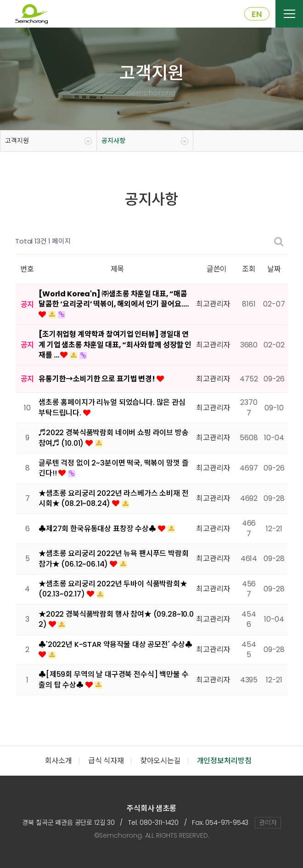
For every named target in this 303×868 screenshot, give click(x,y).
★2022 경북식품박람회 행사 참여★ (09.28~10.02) (116, 619)
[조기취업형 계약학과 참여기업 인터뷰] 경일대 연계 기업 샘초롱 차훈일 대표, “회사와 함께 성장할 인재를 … (115, 345)
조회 (249, 269)
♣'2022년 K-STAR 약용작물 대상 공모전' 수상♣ (115, 644)
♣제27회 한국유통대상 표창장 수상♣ (98, 529)
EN (257, 14)
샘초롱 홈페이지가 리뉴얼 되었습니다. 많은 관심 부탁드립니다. (112, 407)
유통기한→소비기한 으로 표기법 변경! (98, 379)
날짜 (274, 269)
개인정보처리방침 (224, 761)
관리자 (268, 823)
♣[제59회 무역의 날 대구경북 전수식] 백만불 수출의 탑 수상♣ (114, 679)
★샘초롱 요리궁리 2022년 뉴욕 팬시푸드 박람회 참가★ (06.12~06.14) (114, 559)
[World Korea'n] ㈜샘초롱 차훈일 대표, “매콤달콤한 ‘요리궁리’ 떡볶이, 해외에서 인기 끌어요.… (113, 299)
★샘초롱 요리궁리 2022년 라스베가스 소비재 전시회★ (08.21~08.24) (114, 498)
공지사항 (113, 141)
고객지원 (17, 141)
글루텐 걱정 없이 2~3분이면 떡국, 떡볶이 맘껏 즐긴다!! (113, 468)
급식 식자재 (106, 761)
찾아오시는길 (160, 761)
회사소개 (59, 761)
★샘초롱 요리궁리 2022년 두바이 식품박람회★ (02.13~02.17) (113, 589)
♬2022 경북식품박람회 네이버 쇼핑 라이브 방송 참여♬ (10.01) (114, 438)
